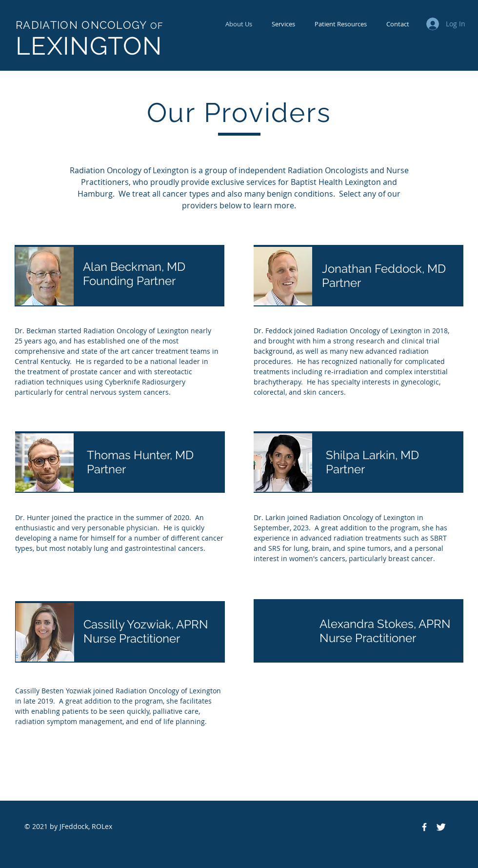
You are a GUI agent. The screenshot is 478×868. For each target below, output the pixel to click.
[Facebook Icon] (424, 827)
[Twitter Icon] (441, 827)
